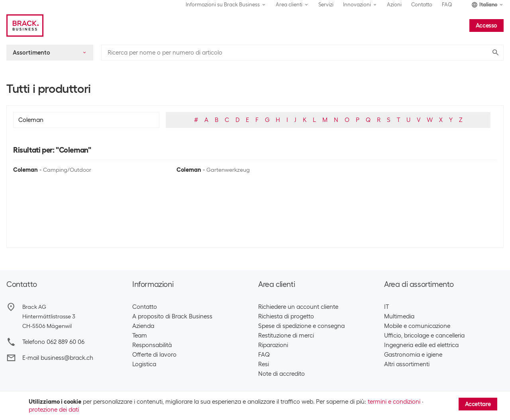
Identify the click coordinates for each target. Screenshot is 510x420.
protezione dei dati (54, 410)
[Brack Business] (25, 26)
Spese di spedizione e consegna (301, 326)
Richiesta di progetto (286, 316)
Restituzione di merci (286, 336)
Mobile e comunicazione (417, 326)
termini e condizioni (394, 402)
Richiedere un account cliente (298, 307)
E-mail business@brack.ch (58, 358)
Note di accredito (281, 374)
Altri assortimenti (407, 364)
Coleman (25, 170)
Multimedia (399, 316)
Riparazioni (273, 345)
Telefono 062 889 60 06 (53, 342)
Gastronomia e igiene (413, 355)
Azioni (394, 5)
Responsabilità (152, 345)
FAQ (447, 5)
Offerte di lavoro (154, 355)
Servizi (326, 5)
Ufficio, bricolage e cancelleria (424, 336)
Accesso (486, 26)
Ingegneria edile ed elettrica (421, 345)
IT (386, 307)
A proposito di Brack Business (172, 316)
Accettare (478, 404)
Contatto (422, 5)
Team (140, 336)
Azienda (143, 326)
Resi (264, 364)
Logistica (144, 364)
